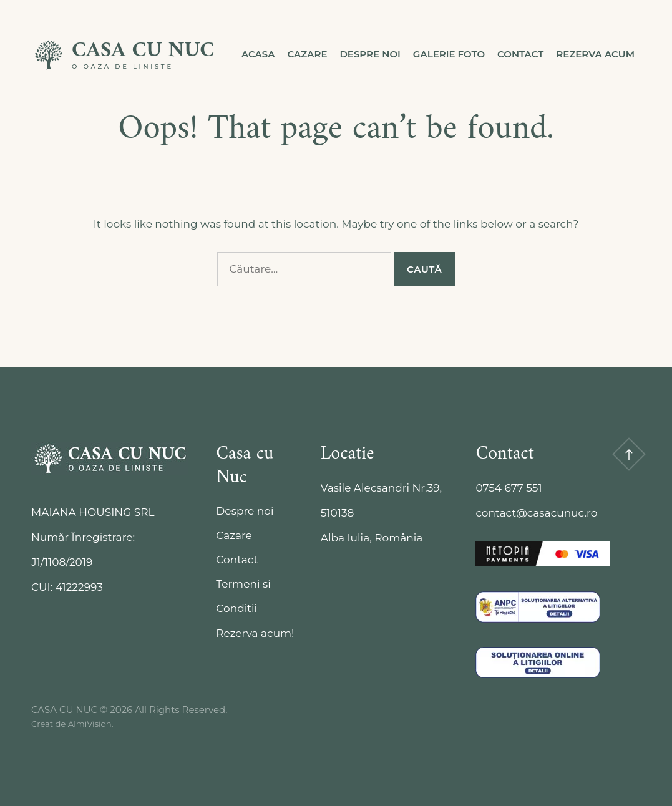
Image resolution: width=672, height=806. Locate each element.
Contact (520, 54)
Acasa (258, 54)
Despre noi (370, 54)
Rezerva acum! (255, 633)
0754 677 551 (509, 488)
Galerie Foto (449, 54)
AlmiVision (90, 724)
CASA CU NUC (143, 51)
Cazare (308, 54)
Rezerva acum (595, 54)
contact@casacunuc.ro (536, 513)
